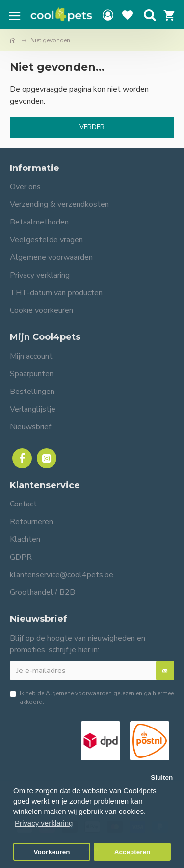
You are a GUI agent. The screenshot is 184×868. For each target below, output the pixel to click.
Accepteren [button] (132, 852)
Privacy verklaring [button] (44, 823)
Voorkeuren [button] (52, 852)
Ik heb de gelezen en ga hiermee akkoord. (92, 697)
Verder (92, 127)
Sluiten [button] (162, 777)
